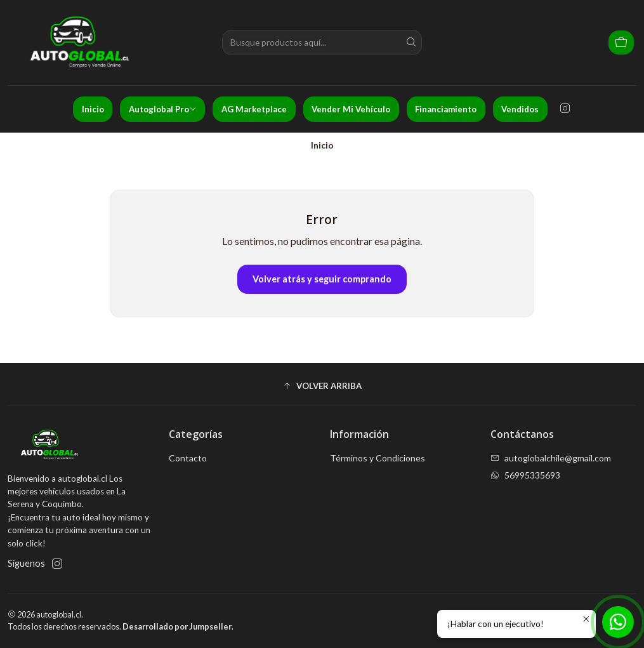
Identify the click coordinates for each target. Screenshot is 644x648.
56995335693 (525, 475)
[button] (322, 386)
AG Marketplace (254, 109)
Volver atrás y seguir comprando (322, 279)
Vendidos (520, 109)
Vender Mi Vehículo (351, 109)
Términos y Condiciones (378, 458)
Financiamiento (446, 109)
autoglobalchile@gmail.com (551, 458)
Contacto (188, 458)
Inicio (93, 109)
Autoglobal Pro (163, 109)
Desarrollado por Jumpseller (177, 626)
